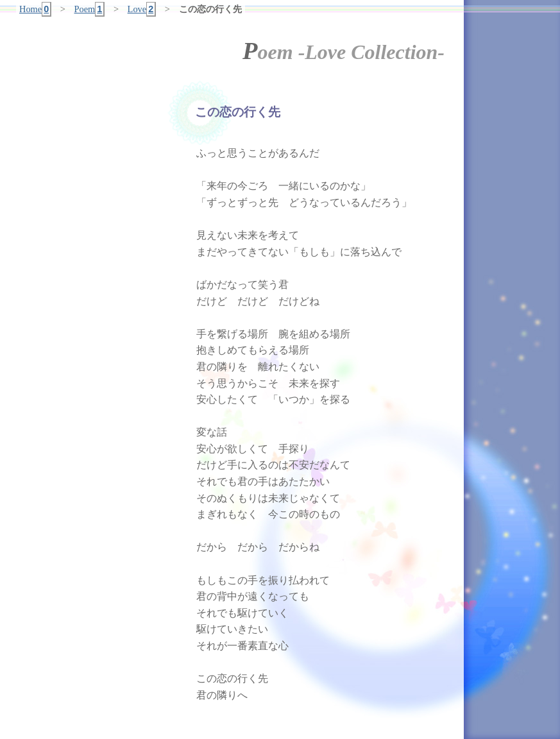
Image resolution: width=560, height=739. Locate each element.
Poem (90, 9)
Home (35, 9)
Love (142, 9)
